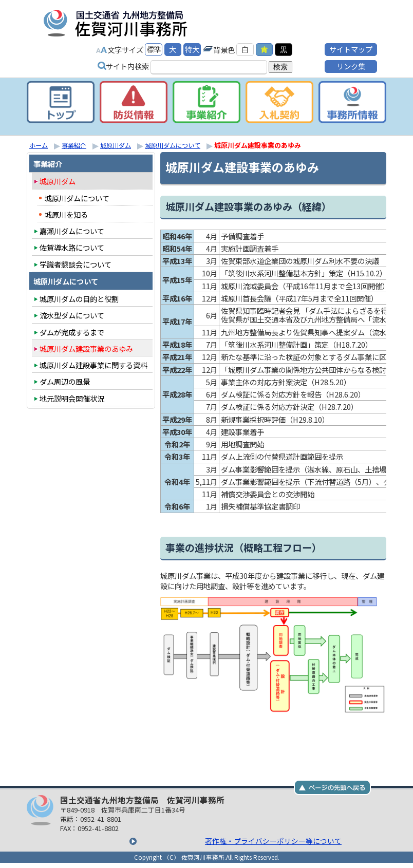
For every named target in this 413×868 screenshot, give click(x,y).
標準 (154, 49)
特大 (192, 49)
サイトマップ (351, 49)
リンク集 (351, 65)
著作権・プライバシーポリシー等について (208, 841)
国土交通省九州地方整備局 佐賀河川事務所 (158, 23)
